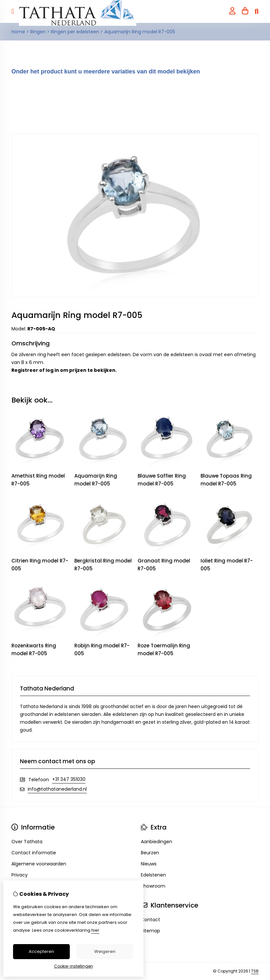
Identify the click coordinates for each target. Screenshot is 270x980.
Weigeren (105, 951)
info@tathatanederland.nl (57, 789)
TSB (255, 971)
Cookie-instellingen (74, 966)
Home (18, 32)
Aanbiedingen (157, 842)
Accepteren (41, 951)
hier (95, 930)
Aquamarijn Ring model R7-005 (140, 32)
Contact (150, 920)
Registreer (25, 370)
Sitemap (150, 931)
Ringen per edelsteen (75, 32)
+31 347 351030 (69, 779)
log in (52, 370)
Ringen (38, 32)
